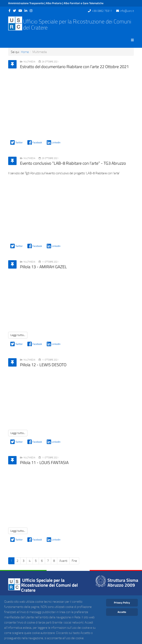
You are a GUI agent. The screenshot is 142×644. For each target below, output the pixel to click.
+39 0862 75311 (102, 11)
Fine (74, 561)
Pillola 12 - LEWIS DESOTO (43, 365)
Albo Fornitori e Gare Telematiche (84, 3)
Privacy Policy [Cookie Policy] (122, 603)
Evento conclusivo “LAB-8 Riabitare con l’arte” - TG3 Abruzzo (73, 163)
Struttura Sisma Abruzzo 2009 (123, 583)
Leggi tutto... (18, 335)
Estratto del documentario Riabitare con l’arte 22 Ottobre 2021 (74, 67)
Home (25, 52)
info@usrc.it (127, 11)
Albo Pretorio (54, 3)
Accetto (122, 612)
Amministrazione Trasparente (26, 3)
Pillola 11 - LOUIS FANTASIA (44, 462)
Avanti (63, 561)
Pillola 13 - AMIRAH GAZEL (43, 267)
